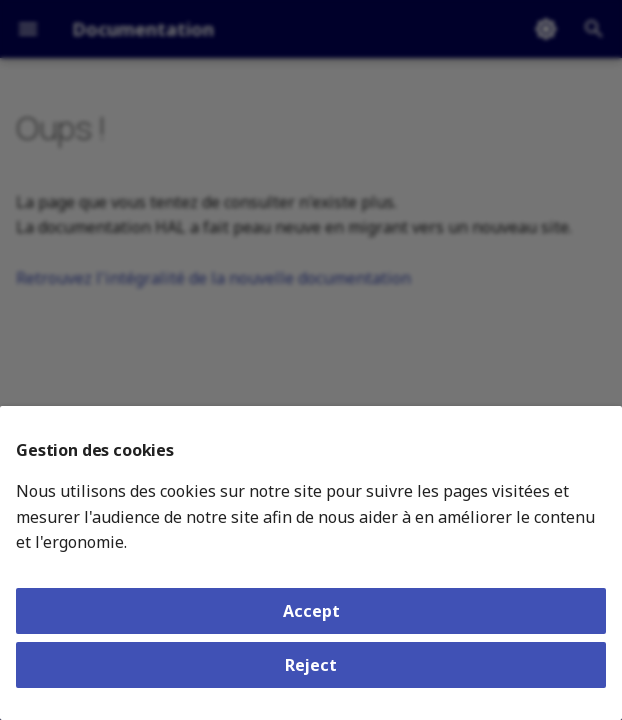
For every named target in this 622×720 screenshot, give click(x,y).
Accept (311, 611)
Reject (311, 665)
